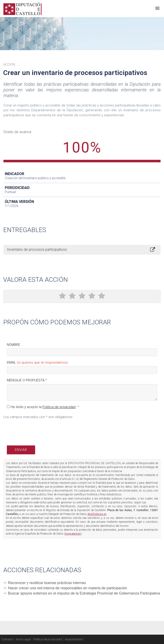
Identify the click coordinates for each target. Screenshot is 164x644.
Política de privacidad (48, 639)
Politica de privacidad (59, 407)
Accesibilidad (74, 639)
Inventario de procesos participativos (37, 250)
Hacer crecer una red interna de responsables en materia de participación (68, 588)
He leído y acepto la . (43, 407)
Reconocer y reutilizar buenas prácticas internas (47, 583)
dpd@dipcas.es (97, 514)
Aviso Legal (23, 639)
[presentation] (42, 431)
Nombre (13, 345)
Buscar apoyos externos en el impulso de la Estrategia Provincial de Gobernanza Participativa (84, 593)
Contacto (7, 639)
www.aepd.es (73, 534)
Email (37, 362)
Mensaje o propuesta (27, 380)
